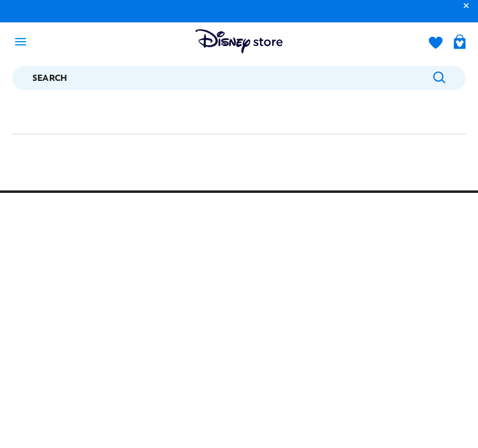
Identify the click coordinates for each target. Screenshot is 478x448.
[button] (463, 12)
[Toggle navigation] (24, 41)
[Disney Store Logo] (239, 41)
